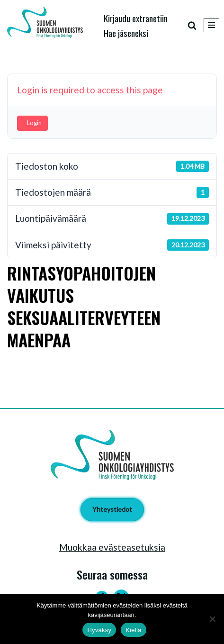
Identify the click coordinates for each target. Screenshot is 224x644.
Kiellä (133, 630)
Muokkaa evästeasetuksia (112, 547)
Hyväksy (99, 630)
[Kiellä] (212, 619)
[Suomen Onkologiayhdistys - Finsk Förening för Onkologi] (47, 22)
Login (34, 123)
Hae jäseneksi (126, 33)
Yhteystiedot (112, 509)
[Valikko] (211, 25)
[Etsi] (192, 25)
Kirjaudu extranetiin (136, 18)
